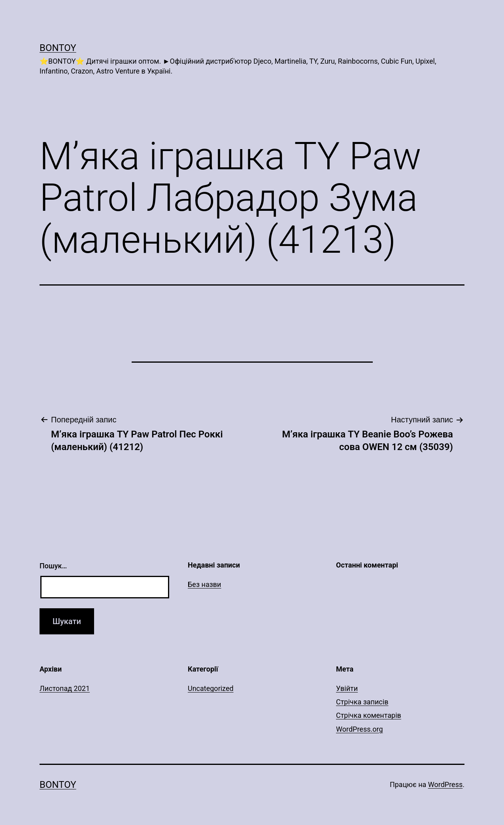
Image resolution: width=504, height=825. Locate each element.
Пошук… (53, 566)
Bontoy (58, 48)
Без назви (205, 584)
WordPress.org (360, 729)
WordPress (445, 784)
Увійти (347, 688)
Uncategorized (211, 688)
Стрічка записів (362, 702)
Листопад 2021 (65, 688)
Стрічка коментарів (369, 715)
